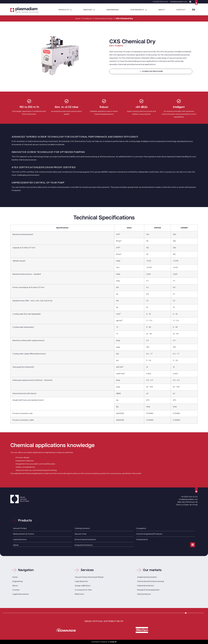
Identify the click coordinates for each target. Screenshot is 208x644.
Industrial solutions (146, 586)
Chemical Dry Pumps (104, 19)
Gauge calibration (83, 586)
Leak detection (81, 581)
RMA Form (79, 594)
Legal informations (21, 594)
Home (78, 19)
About (15, 586)
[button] (65, 10)
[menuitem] (194, 10)
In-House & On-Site (83, 590)
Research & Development (148, 590)
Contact (16, 590)
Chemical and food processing (151, 581)
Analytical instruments (147, 577)
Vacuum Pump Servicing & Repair (89, 577)
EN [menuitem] (194, 10)
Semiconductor (144, 594)
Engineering (18, 581)
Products (88, 19)
